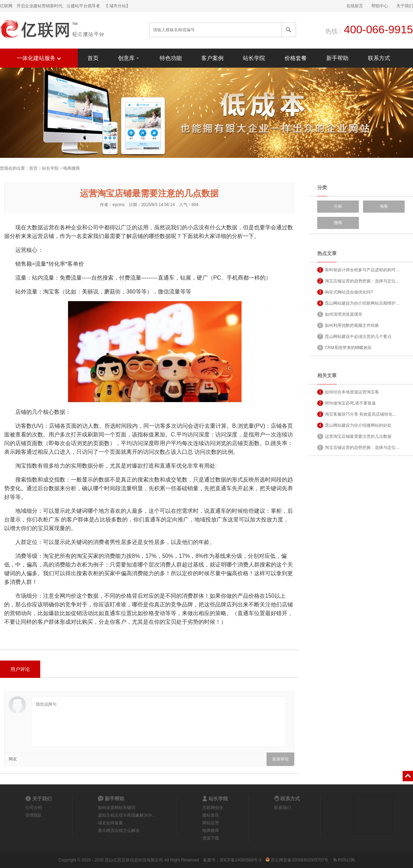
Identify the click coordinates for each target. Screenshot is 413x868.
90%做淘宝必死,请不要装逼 (347, 403)
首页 (93, 58)
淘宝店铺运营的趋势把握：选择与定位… (359, 281)
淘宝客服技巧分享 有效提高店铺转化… (357, 414)
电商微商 (71, 168)
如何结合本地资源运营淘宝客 (348, 392)
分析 (338, 206)
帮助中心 (380, 6)
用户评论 (20, 669)
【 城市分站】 (117, 6)
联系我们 (283, 808)
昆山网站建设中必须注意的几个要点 (354, 337)
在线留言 (355, 6)
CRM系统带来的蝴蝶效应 (344, 348)
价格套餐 (296, 58)
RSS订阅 (344, 860)
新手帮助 (337, 58)
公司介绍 (34, 808)
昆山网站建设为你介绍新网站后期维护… (359, 303)
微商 (338, 223)
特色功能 (171, 58)
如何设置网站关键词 (117, 808)
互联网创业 (213, 808)
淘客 (384, 206)
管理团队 (34, 815)
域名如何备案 (110, 823)
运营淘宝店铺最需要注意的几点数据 (354, 436)
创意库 (129, 58)
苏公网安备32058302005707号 (297, 860)
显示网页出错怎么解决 (119, 831)
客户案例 (212, 58)
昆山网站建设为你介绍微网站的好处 (354, 425)
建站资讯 (211, 815)
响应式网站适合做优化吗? (345, 292)
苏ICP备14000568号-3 (241, 860)
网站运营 (211, 823)
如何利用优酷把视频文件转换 (348, 325)
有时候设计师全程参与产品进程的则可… (359, 270)
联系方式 (379, 58)
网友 (13, 759)
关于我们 (405, 6)
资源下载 (211, 838)
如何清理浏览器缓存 (340, 314)
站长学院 (254, 58)
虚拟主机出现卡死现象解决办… (127, 815)
